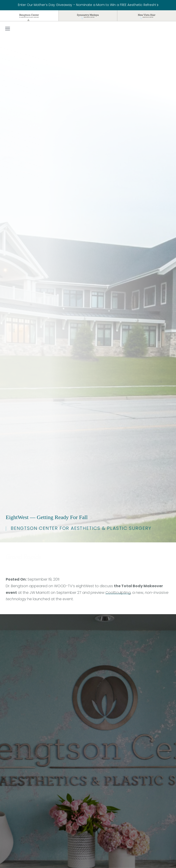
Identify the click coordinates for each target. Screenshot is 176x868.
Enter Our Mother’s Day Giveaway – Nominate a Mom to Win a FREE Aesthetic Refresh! (88, 5)
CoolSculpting (118, 593)
